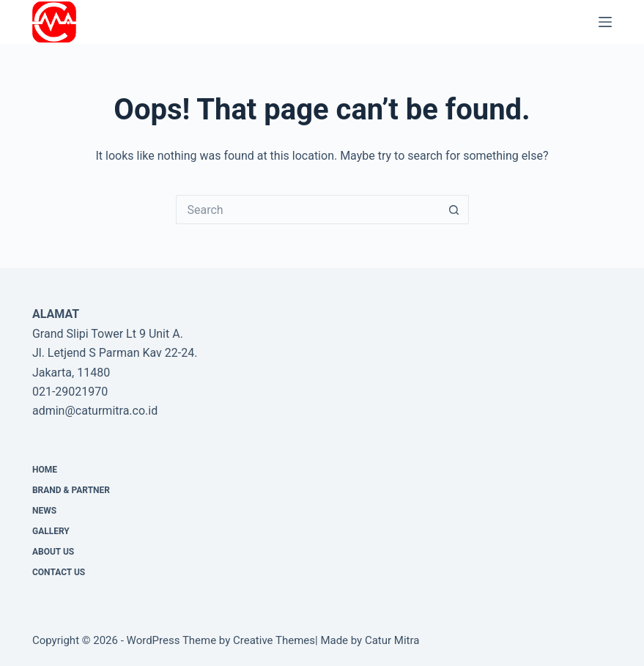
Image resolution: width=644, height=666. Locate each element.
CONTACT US (59, 572)
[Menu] (605, 22)
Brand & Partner (71, 490)
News (44, 511)
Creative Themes (274, 640)
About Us (53, 552)
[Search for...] (308, 210)
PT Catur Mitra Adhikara (164, 22)
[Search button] (454, 210)
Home (45, 470)
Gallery (51, 531)
